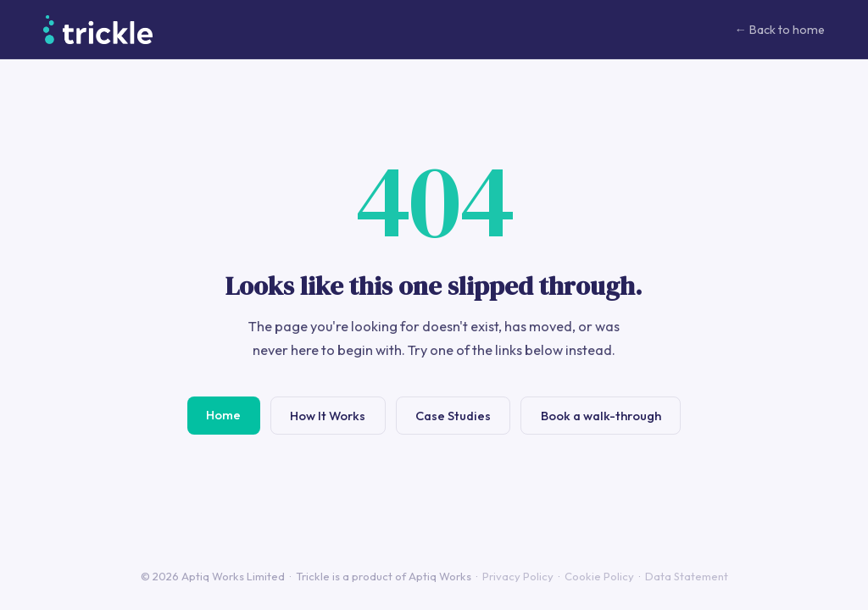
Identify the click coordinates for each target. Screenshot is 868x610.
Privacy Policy (518, 576)
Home (223, 415)
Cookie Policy (599, 576)
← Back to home (779, 30)
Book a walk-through (601, 416)
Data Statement (687, 576)
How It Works (328, 416)
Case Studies (453, 416)
